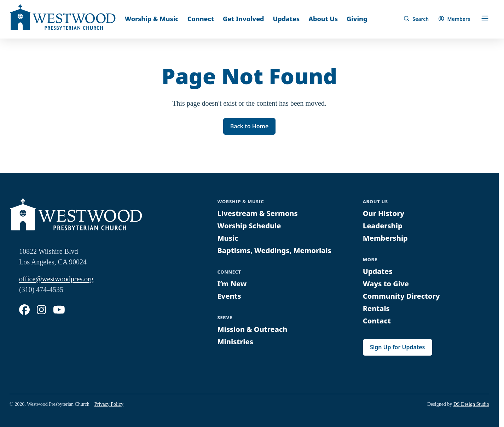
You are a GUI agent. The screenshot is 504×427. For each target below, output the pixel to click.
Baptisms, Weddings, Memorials (275, 250)
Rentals (376, 308)
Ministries (235, 342)
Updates (286, 19)
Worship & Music (152, 19)
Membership (385, 238)
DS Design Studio (471, 404)
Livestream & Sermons (258, 213)
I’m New (232, 284)
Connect (201, 19)
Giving (357, 19)
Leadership (383, 226)
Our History (384, 213)
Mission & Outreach (253, 330)
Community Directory (401, 296)
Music (228, 238)
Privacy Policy (109, 404)
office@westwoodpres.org (56, 279)
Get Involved (244, 19)
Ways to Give (386, 284)
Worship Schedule (249, 226)
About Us (323, 19)
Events (229, 296)
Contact (377, 321)
